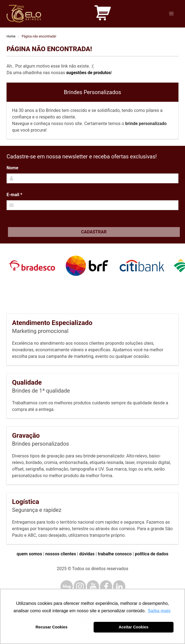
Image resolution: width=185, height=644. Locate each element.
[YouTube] (93, 586)
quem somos (29, 554)
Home (11, 36)
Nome (12, 168)
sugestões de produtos (89, 73)
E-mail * (14, 195)
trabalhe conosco (115, 554)
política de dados (152, 554)
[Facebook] (106, 586)
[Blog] (67, 586)
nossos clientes (61, 554)
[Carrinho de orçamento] (103, 14)
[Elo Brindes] (24, 14)
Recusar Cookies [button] (52, 627)
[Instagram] (80, 586)
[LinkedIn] (119, 586)
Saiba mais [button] (159, 611)
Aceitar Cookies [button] (133, 627)
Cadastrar (94, 232)
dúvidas (87, 554)
